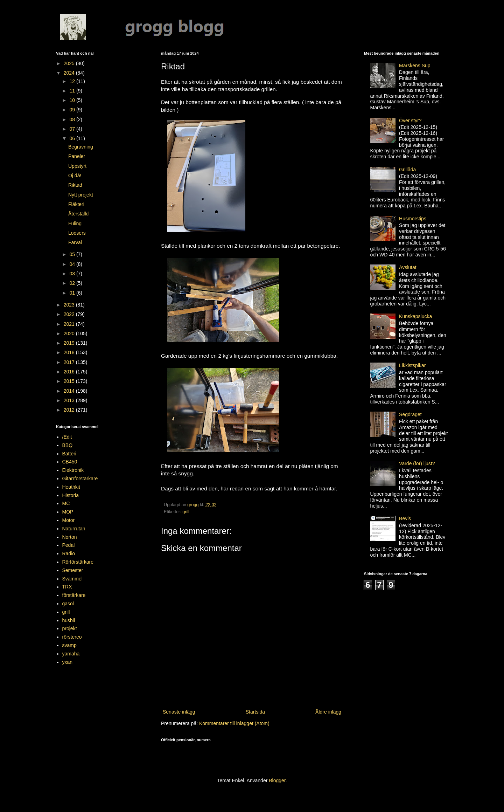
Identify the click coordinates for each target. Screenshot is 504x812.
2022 (70, 314)
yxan (68, 662)
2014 (70, 391)
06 (73, 138)
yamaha (71, 654)
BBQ (68, 445)
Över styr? (410, 121)
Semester (73, 570)
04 (73, 264)
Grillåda (407, 170)
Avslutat (408, 267)
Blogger (277, 780)
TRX (67, 587)
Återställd (78, 214)
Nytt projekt (81, 195)
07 (73, 129)
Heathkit (71, 487)
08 (73, 119)
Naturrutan (74, 529)
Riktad (75, 185)
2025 (70, 63)
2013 (70, 400)
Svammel (72, 579)
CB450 (70, 462)
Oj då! (75, 176)
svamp (69, 645)
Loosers (77, 233)
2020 (70, 333)
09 (73, 110)
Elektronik (73, 470)
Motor (69, 520)
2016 (70, 372)
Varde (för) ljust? (417, 463)
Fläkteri (76, 204)
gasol (68, 604)
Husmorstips (413, 219)
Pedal (69, 545)
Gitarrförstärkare (80, 479)
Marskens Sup (415, 66)
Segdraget (410, 414)
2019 (70, 343)
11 (73, 91)
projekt (70, 628)
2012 (70, 410)
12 (73, 81)
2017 (70, 362)
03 (73, 274)
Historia (71, 495)
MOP (68, 512)
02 (73, 283)
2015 (70, 381)
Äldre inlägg (328, 712)
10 (73, 100)
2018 (70, 352)
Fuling (75, 223)
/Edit (67, 437)
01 (73, 293)
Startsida (255, 712)
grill (186, 512)
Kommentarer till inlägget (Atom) (234, 723)
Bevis (405, 518)
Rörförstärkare (78, 562)
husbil (69, 620)
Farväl (75, 242)
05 (73, 254)
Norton (70, 537)
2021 (70, 324)
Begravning (81, 147)
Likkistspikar (412, 365)
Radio (69, 553)
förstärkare (74, 595)
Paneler (77, 156)
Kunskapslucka (415, 316)
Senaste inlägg (179, 712)
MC (66, 503)
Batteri (69, 454)
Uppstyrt (77, 166)
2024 (70, 73)
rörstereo (72, 637)
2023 (70, 305)
